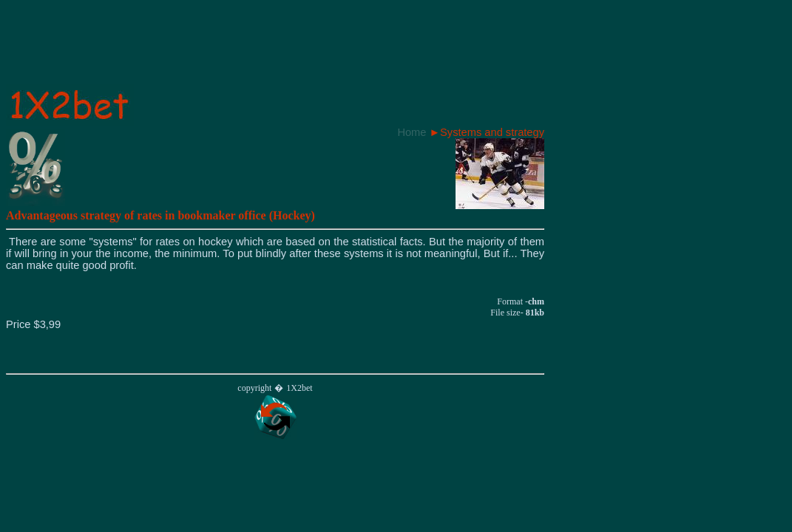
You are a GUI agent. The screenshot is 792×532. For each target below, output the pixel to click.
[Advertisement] (275, 51)
